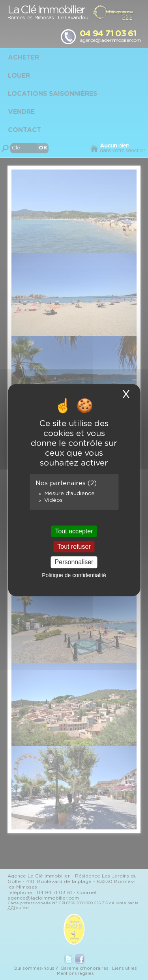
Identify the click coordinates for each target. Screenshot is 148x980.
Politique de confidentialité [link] (74, 575)
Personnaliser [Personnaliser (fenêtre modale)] (74, 562)
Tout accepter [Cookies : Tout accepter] (74, 531)
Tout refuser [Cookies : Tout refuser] (74, 547)
